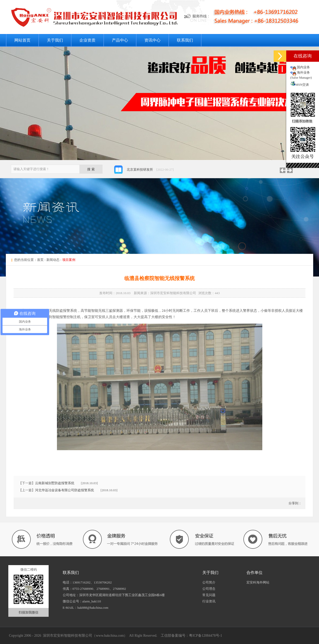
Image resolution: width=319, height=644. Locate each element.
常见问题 (209, 595)
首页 (40, 260)
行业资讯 (209, 601)
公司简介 (209, 582)
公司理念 (209, 589)
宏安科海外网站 (258, 582)
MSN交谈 (300, 85)
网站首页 (22, 40)
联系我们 (185, 40)
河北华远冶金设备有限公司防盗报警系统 (65, 490)
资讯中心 (152, 40)
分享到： (295, 503)
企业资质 (87, 40)
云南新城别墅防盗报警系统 (55, 483)
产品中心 (120, 40)
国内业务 (303, 67)
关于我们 (55, 40)
